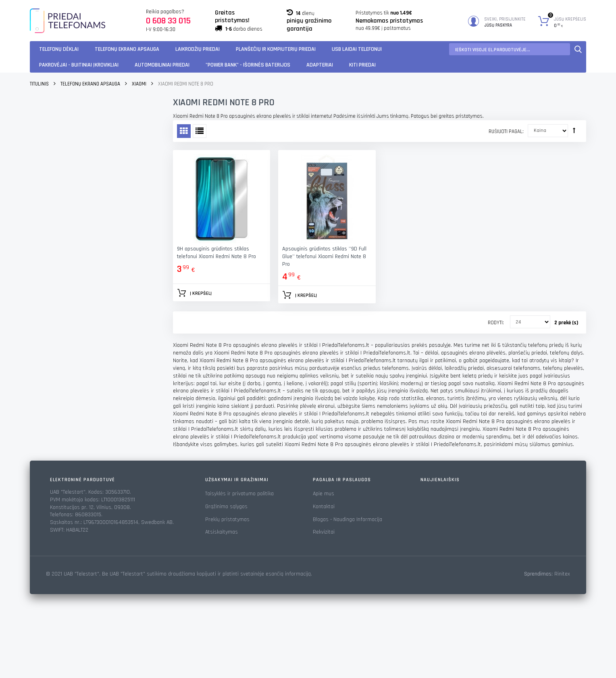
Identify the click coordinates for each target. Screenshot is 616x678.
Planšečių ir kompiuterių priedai (276, 49)
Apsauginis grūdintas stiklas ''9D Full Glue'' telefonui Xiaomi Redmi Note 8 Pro (324, 257)
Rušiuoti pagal (506, 131)
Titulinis (39, 84)
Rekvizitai (324, 532)
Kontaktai (324, 507)
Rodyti (495, 323)
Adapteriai (320, 65)
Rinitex (562, 574)
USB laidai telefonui (357, 49)
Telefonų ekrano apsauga (127, 49)
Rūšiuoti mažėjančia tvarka (574, 130)
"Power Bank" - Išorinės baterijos (248, 65)
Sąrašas (200, 131)
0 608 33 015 (168, 21)
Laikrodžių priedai (198, 49)
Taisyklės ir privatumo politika (239, 494)
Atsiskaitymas (222, 532)
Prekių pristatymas (227, 519)
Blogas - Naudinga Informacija (348, 519)
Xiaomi (139, 84)
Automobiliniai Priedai (162, 65)
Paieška (578, 49)
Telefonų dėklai (59, 49)
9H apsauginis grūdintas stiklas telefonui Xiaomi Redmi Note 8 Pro (216, 253)
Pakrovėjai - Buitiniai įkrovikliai (79, 65)
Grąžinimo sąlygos (226, 507)
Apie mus (324, 494)
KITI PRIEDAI (362, 65)
